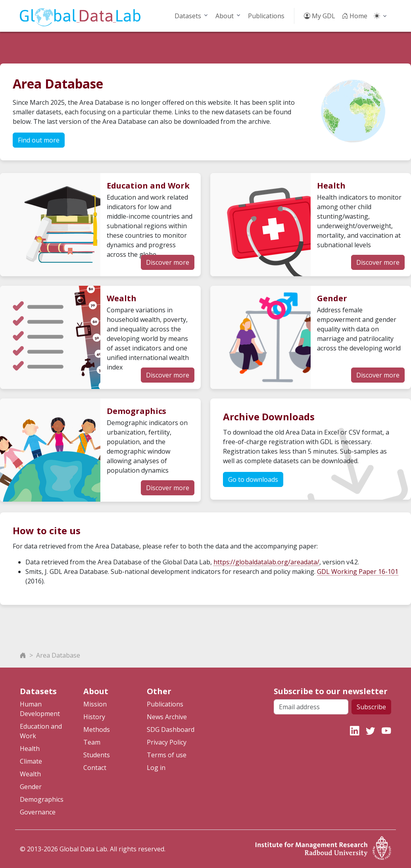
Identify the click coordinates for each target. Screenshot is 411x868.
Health (30, 749)
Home (354, 16)
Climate (31, 761)
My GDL (320, 16)
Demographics (42, 799)
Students (97, 755)
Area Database (58, 655)
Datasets (188, 16)
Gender (31, 787)
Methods (97, 729)
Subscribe (371, 707)
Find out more (39, 140)
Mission (95, 704)
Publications (266, 16)
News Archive (167, 717)
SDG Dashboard (171, 729)
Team (92, 742)
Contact (95, 768)
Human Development (40, 709)
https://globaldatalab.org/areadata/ (266, 562)
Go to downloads (253, 479)
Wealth (30, 774)
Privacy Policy (167, 742)
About (225, 16)
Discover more (168, 262)
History (94, 717)
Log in (156, 768)
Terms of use (167, 755)
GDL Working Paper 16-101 (358, 572)
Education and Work (41, 731)
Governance (38, 812)
